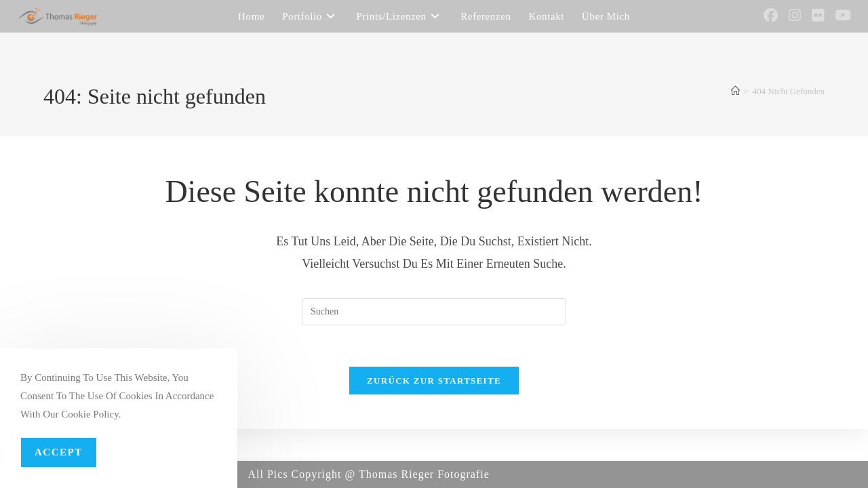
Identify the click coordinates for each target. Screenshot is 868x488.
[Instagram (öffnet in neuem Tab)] (795, 16)
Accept (59, 452)
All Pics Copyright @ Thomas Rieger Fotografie (369, 474)
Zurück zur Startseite (434, 381)
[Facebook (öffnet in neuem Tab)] (771, 16)
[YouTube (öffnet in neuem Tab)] (843, 16)
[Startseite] (735, 91)
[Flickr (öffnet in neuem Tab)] (818, 16)
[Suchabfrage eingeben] (434, 312)
